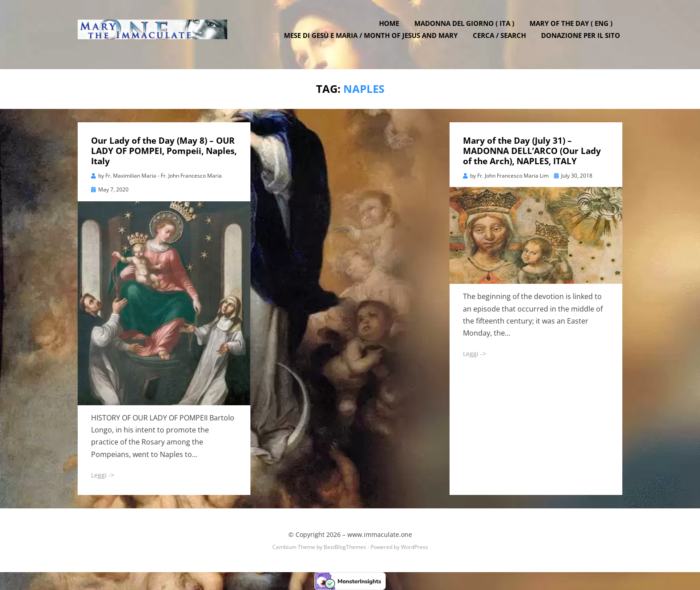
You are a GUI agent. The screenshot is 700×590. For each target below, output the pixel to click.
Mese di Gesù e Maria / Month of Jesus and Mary (373, 40)
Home (391, 28)
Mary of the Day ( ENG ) (573, 28)
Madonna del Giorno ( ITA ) (467, 28)
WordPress (415, 547)
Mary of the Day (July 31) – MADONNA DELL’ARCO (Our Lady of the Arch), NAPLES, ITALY (532, 151)
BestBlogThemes (345, 547)
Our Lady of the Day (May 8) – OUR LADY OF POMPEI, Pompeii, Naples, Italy (164, 151)
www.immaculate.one (380, 534)
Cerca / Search (502, 40)
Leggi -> (103, 475)
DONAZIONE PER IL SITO (583, 40)
